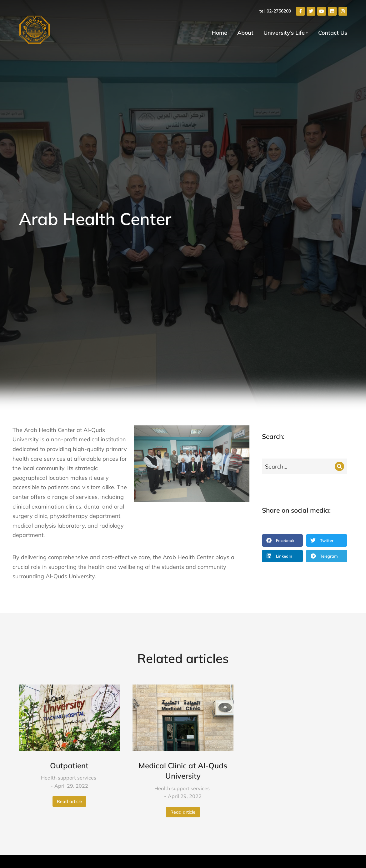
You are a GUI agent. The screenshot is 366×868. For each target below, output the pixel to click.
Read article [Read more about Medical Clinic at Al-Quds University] (183, 812)
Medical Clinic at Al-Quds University (183, 771)
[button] (283, 540)
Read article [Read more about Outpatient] (69, 801)
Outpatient (69, 765)
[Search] (339, 466)
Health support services (69, 778)
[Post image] (69, 718)
